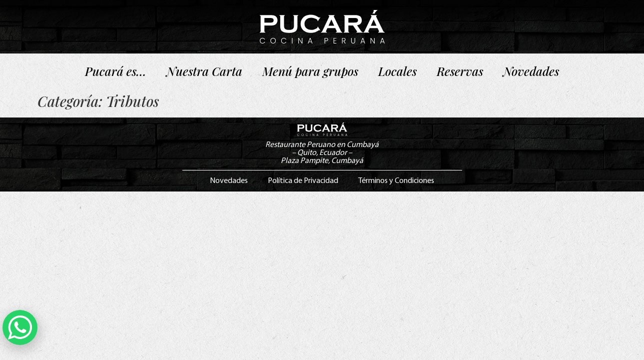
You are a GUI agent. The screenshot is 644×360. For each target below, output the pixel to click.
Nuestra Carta (204, 71)
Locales (397, 71)
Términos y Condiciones (396, 181)
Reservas (460, 71)
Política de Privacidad (303, 181)
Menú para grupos (310, 71)
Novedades (531, 71)
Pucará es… (116, 71)
